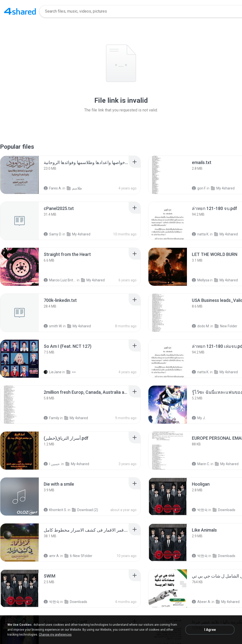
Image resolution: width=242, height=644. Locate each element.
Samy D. (53, 234)
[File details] (20, 175)
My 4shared (223, 188)
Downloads (224, 510)
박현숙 (200, 510)
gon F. (199, 188)
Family (51, 418)
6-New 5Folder (78, 556)
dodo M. (201, 326)
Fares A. (53, 188)
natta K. (201, 234)
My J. (199, 418)
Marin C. (201, 464)
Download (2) (85, 510)
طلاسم (74, 188)
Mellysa (201, 280)
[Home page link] (20, 11)
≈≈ (71, 372)
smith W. (53, 326)
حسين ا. (52, 464)
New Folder (226, 326)
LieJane (53, 372)
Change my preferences (55, 635)
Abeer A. (201, 602)
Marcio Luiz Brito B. (60, 280)
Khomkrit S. (55, 510)
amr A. (52, 556)
